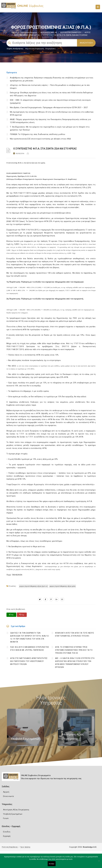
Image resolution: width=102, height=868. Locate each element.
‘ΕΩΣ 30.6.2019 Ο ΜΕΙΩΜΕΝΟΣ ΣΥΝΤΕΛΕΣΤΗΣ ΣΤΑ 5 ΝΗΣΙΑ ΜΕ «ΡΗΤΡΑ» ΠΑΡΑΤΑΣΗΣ (30, 649)
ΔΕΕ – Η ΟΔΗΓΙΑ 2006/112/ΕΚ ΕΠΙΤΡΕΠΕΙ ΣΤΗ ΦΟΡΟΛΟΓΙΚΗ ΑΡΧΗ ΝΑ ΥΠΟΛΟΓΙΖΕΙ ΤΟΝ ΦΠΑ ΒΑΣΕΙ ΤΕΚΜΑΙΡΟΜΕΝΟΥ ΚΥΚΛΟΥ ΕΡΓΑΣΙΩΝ (75, 663)
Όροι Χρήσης (25, 847)
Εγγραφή (7, 836)
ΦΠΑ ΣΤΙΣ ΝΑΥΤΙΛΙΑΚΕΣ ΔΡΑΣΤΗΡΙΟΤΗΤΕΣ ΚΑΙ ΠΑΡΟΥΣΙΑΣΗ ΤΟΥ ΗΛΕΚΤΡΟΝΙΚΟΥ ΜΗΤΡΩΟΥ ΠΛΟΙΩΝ (29, 661)
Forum (6, 818)
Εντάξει (52, 864)
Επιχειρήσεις (51, 49)
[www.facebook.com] (45, 599)
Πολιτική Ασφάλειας (10, 847)
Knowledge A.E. (90, 847)
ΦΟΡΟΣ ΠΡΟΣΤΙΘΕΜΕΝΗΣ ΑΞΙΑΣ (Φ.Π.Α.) (34, 586)
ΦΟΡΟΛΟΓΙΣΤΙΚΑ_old (49, 32)
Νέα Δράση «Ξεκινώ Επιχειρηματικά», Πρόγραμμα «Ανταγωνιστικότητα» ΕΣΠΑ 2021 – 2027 (49, 107)
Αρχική (14, 32)
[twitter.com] (40, 599)
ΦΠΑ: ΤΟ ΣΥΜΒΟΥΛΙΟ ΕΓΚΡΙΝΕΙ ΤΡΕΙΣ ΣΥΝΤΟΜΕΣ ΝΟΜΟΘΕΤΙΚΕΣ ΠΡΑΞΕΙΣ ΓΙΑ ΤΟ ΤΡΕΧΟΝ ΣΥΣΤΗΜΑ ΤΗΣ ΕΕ (74, 650)
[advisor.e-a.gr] (62, 599)
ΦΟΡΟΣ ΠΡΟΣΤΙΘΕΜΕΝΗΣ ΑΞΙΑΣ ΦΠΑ (63, 586)
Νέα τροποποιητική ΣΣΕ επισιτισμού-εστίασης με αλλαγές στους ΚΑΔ (40, 139)
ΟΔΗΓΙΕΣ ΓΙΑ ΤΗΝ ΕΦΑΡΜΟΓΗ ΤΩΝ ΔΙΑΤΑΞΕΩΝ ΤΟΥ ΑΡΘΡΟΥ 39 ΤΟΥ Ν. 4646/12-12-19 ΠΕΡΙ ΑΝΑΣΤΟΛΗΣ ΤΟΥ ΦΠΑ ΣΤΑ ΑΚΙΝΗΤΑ (30, 637)
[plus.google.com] (57, 599)
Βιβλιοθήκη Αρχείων (29, 32)
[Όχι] (99, 862)
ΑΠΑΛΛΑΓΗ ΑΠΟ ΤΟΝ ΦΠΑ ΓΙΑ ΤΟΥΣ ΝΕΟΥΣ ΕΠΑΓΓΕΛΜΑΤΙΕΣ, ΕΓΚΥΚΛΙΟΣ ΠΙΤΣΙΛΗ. (75, 634)
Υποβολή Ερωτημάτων (13, 814)
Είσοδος (7, 832)
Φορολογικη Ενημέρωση (35, 49)
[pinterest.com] (51, 599)
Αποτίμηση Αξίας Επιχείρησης (16, 810)
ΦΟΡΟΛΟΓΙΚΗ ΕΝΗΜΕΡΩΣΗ (71, 32)
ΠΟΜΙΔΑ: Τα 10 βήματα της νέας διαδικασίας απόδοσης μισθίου (38, 134)
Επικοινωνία (8, 796)
